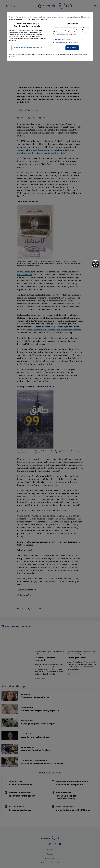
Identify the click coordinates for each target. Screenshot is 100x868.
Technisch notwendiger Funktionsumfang (28, 47)
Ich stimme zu (72, 48)
